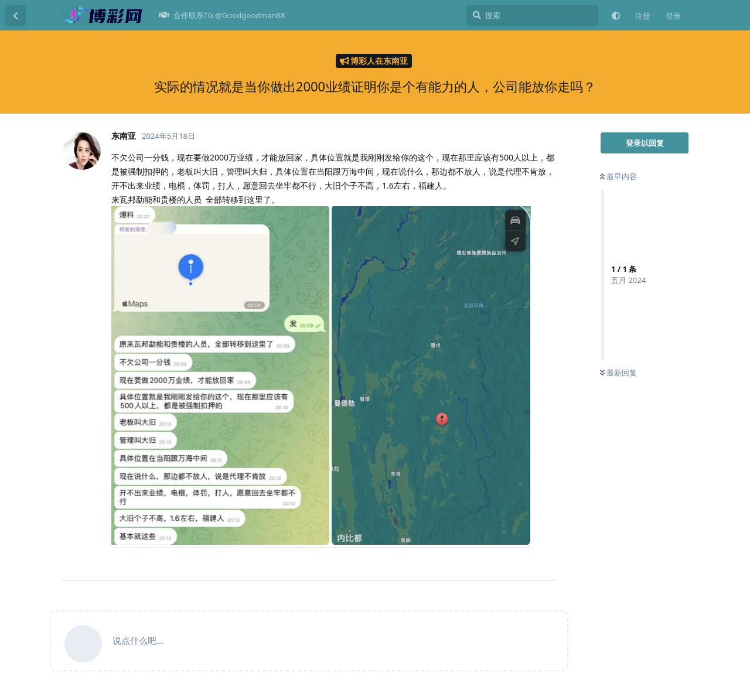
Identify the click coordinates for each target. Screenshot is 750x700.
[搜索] (532, 15)
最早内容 (618, 176)
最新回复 (618, 373)
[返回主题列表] (15, 15)
